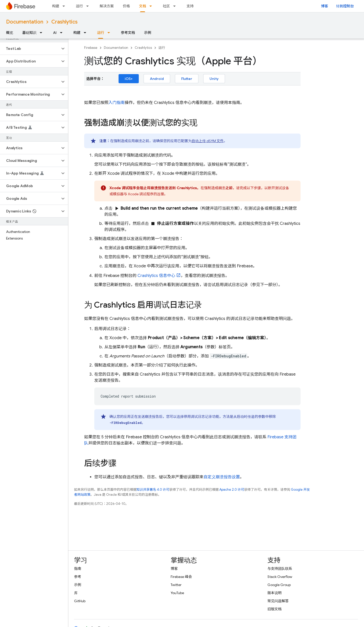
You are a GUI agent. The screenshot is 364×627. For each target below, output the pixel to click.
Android (157, 79)
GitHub (80, 601)
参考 (78, 577)
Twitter (176, 585)
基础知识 (29, 33)
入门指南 (117, 103)
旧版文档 (275, 609)
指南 (78, 569)
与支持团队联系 (280, 569)
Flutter (187, 79)
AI (55, 33)
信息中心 (156, 276)
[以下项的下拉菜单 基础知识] (42, 33)
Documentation (25, 22)
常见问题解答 (278, 601)
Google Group (279, 585)
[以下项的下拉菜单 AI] (63, 33)
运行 (79, 6)
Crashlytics (64, 22)
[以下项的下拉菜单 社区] (176, 6)
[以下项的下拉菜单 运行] (89, 6)
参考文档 (128, 33)
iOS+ (129, 79)
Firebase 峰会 (181, 577)
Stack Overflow (280, 577)
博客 (325, 6)
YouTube (177, 593)
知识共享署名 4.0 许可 (153, 490)
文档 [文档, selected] (143, 6)
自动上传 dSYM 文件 (208, 141)
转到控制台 (345, 6)
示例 (148, 33)
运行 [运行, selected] (101, 33)
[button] (30, 49)
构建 (56, 6)
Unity (214, 79)
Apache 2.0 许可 (232, 490)
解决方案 (107, 6)
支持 (190, 6)
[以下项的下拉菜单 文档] (152, 6)
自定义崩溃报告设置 (222, 477)
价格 (126, 6)
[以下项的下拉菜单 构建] (65, 6)
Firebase (91, 48)
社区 (166, 6)
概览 (10, 33)
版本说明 (275, 593)
